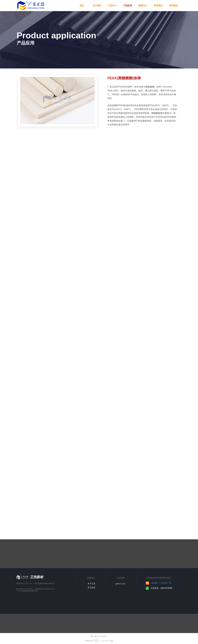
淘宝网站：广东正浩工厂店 (161, 583)
